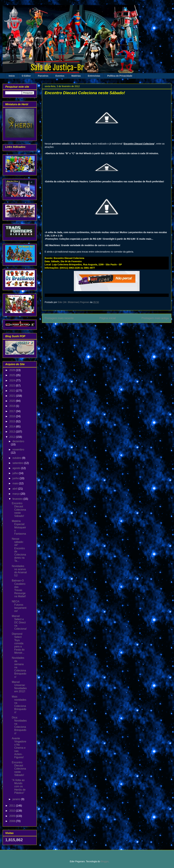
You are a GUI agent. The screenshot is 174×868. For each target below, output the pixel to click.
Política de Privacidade (120, 76)
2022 (13, 391)
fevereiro (18, 499)
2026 (13, 370)
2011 (13, 806)
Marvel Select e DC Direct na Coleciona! (19, 622)
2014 (13, 427)
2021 (13, 396)
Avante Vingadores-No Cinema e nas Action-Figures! (19, 748)
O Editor (26, 76)
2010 (13, 811)
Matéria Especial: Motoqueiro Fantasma (19, 527)
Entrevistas (94, 76)
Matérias (76, 76)
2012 (13, 437)
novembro (18, 450)
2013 (13, 432)
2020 (13, 401)
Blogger (105, 861)
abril (15, 489)
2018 (13, 406)
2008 (13, 821)
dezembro (18, 441)
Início (12, 76)
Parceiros (43, 76)
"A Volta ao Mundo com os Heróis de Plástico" (19, 786)
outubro (17, 458)
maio (16, 483)
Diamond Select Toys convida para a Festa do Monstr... (18, 643)
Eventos (60, 76)
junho (16, 478)
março (16, 494)
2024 (13, 380)
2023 (13, 386)
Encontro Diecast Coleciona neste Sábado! (19, 510)
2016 (13, 416)
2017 (13, 411)
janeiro (17, 799)
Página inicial (108, 318)
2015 (13, 421)
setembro (18, 463)
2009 (13, 816)
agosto (17, 468)
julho (16, 473)
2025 (13, 375)
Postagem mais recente (59, 318)
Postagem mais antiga (155, 318)
